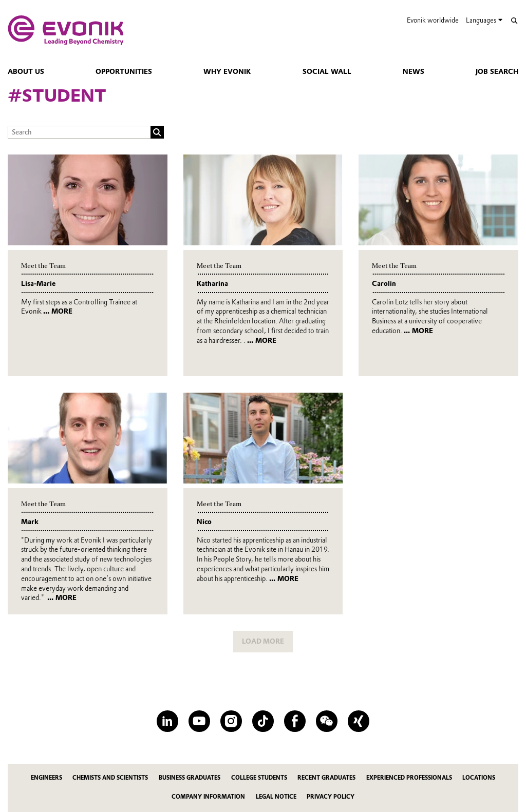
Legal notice (276, 797)
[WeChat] (326, 721)
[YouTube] (199, 721)
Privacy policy (331, 797)
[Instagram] (231, 721)
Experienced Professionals (409, 778)
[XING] (358, 721)
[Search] (514, 21)
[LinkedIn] (167, 721)
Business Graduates (190, 778)
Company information (208, 797)
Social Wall (327, 71)
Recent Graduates (326, 778)
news (414, 71)
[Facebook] (295, 721)
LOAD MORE (263, 641)
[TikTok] (263, 721)
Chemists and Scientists (110, 778)
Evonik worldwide (433, 20)
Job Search (497, 71)
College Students (259, 778)
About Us (26, 71)
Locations (479, 778)
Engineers (46, 778)
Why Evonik (227, 71)
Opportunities (124, 71)
